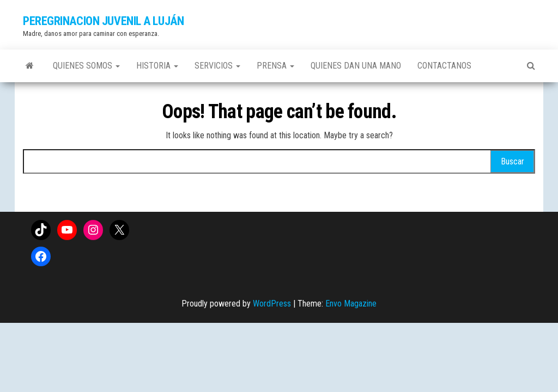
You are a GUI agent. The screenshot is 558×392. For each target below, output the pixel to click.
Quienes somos (86, 66)
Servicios (217, 66)
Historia (157, 66)
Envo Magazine (351, 304)
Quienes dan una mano (356, 66)
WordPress (272, 304)
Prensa (275, 66)
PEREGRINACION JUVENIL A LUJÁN (103, 21)
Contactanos (444, 66)
